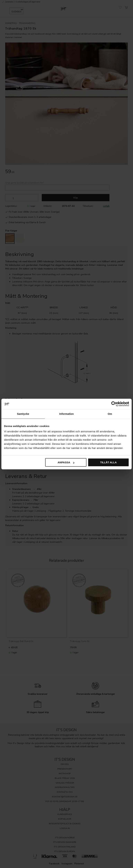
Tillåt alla (108, 462)
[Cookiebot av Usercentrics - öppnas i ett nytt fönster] (114, 404)
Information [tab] (66, 414)
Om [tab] (110, 414)
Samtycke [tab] (23, 414)
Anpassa (66, 462)
